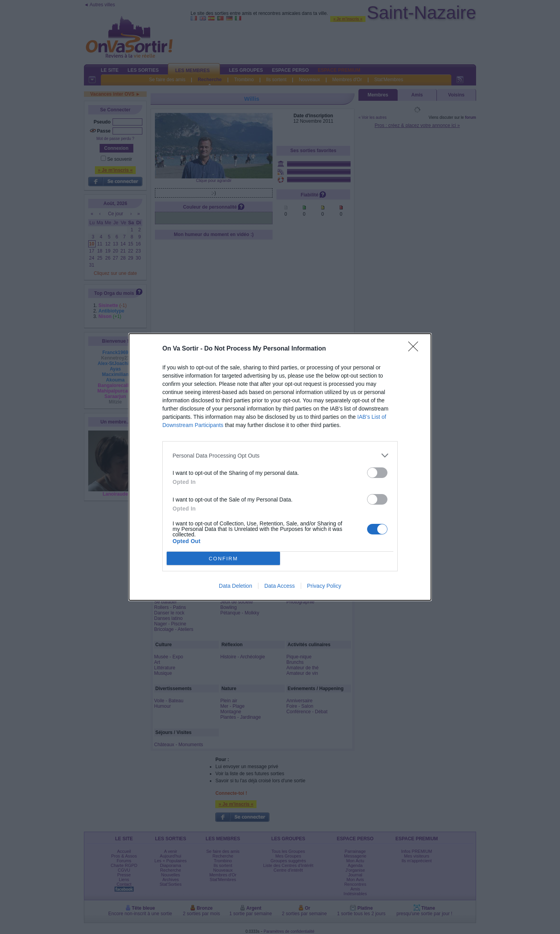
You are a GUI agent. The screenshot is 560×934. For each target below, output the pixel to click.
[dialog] (280, 467)
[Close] (416, 349)
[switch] (377, 473)
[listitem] (280, 455)
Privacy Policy (324, 586)
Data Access (280, 586)
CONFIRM (223, 559)
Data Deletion (235, 586)
